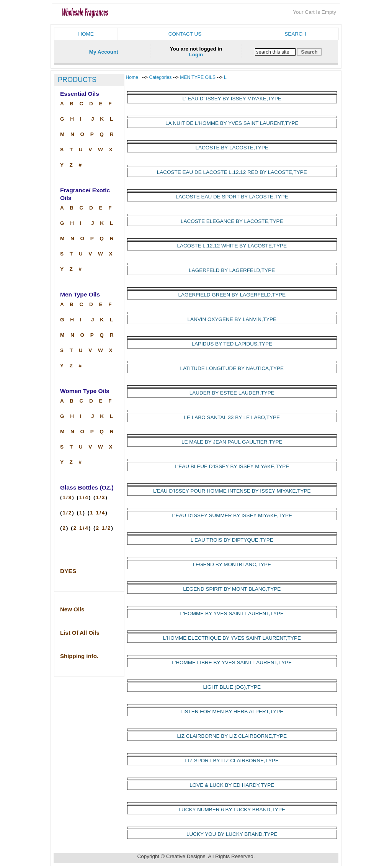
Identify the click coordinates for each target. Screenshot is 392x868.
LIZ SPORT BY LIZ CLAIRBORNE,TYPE (232, 761)
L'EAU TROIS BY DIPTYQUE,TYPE (232, 540)
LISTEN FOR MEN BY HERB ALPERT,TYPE (232, 712)
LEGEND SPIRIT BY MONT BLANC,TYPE (232, 589)
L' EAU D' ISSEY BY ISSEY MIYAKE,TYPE (232, 99)
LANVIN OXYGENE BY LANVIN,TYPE (232, 319)
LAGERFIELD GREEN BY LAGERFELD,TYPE (232, 295)
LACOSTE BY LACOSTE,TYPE (232, 148)
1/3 (101, 497)
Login (196, 55)
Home (86, 34)
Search (295, 34)
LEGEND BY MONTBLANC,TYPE (232, 564)
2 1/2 (104, 528)
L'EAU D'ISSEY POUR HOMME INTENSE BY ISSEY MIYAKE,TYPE (232, 491)
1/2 (68, 513)
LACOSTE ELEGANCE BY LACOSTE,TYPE (232, 221)
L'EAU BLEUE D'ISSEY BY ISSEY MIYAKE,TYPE (232, 466)
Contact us (185, 34)
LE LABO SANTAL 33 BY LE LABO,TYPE (232, 417)
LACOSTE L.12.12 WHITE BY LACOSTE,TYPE (232, 246)
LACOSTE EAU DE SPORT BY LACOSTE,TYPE (232, 197)
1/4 (84, 497)
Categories (161, 77)
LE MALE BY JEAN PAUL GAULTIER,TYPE (232, 442)
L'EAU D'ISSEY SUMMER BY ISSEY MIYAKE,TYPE (232, 515)
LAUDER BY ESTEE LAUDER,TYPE (232, 393)
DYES (68, 571)
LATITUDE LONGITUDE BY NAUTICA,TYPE (232, 368)
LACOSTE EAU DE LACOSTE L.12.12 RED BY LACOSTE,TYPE (232, 172)
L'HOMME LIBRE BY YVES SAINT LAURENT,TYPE (232, 662)
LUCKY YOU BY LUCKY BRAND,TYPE (232, 834)
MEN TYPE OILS (198, 77)
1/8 (68, 497)
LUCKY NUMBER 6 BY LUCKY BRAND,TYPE (232, 810)
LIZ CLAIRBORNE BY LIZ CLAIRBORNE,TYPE (232, 736)
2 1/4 (81, 528)
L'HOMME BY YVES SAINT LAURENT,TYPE (232, 613)
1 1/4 (98, 513)
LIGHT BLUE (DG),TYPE (232, 687)
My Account (104, 52)
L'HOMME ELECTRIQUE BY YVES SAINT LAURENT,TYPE (232, 638)
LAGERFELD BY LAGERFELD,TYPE (232, 270)
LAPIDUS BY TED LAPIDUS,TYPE (232, 344)
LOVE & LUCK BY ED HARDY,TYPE (232, 785)
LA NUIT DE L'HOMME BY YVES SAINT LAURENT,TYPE (232, 123)
